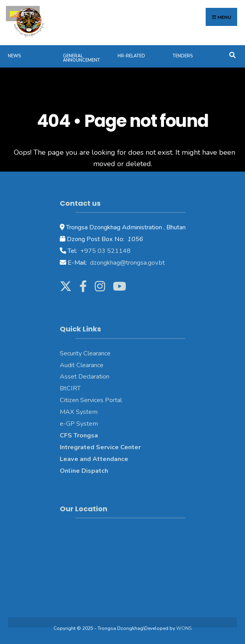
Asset (68, 377)
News (14, 56)
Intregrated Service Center (100, 447)
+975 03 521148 (105, 251)
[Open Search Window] (232, 54)
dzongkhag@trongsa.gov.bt (127, 263)
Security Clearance (85, 353)
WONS (184, 628)
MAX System (79, 412)
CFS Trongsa (79, 435)
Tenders (183, 56)
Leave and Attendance (95, 459)
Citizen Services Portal (91, 400)
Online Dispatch (84, 471)
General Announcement (81, 58)
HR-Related (131, 56)
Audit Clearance (82, 365)
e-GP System (79, 424)
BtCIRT (70, 388)
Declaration (93, 377)
